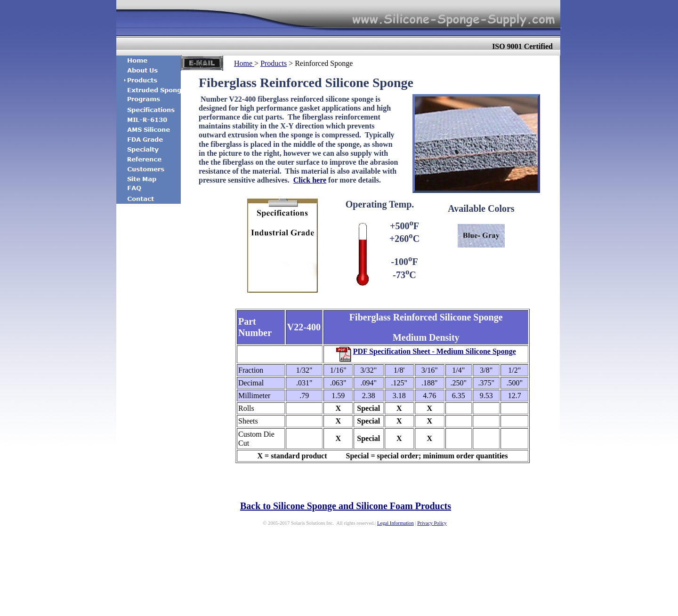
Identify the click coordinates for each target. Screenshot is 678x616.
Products (274, 63)
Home (244, 63)
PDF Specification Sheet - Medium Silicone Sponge (435, 351)
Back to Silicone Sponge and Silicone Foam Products (346, 506)
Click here (310, 180)
